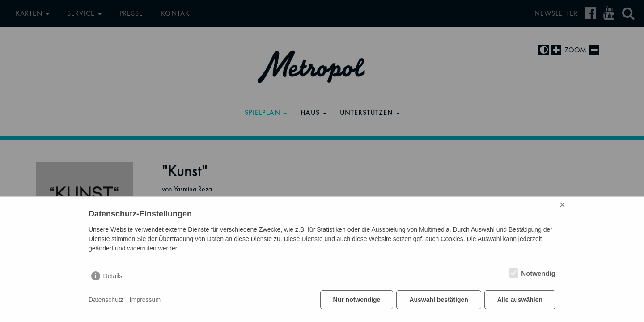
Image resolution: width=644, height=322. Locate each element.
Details (113, 276)
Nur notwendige (357, 300)
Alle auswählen (520, 300)
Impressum (145, 300)
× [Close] (562, 205)
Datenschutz (106, 300)
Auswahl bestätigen (439, 300)
